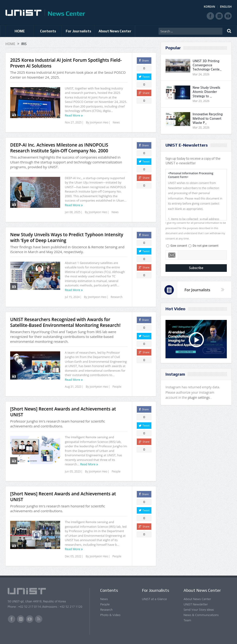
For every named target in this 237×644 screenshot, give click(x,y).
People (117, 387)
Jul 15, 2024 (72, 297)
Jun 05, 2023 (73, 471)
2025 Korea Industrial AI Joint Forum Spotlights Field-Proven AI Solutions (66, 63)
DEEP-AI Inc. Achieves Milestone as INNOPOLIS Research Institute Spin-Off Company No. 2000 (59, 148)
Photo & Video (110, 615)
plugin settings (199, 397)
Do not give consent (205, 246)
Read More (72, 115)
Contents (48, 31)
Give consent (179, 246)
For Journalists (78, 31)
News (116, 122)
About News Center (115, 31)
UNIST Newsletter (196, 604)
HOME (20, 31)
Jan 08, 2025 (73, 212)
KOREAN (210, 7)
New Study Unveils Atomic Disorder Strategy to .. (206, 92)
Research (117, 297)
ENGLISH (226, 7)
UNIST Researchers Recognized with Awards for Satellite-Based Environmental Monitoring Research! (65, 322)
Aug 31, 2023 (73, 387)
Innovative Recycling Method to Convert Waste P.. (208, 118)
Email (172, 255)
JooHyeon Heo (99, 122)
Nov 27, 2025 (73, 122)
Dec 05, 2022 (73, 556)
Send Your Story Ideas (199, 610)
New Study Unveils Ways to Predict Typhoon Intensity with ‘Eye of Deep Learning (67, 238)
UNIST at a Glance (154, 599)
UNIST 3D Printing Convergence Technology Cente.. (207, 65)
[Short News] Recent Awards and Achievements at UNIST (63, 412)
